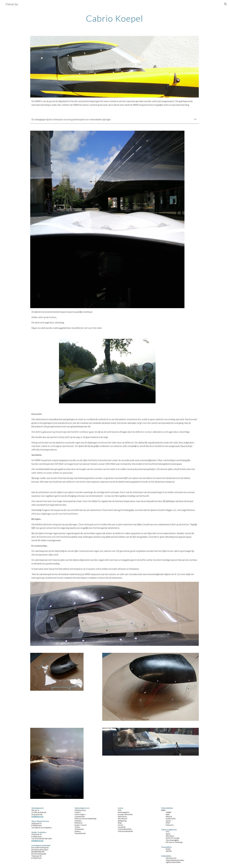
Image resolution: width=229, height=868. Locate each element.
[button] (225, 4)
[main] (114, 18)
